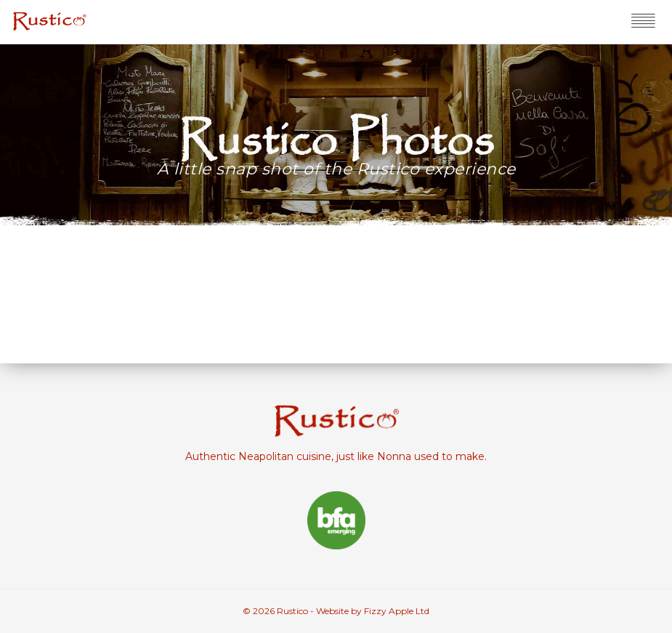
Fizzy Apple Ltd (397, 611)
